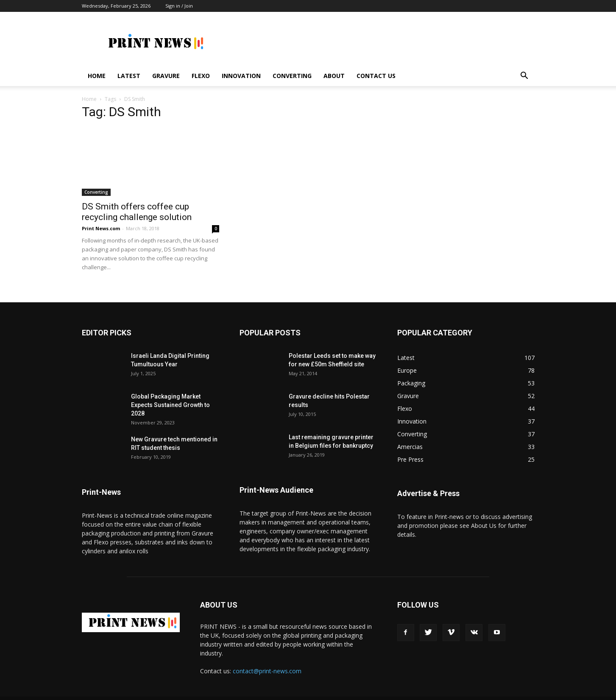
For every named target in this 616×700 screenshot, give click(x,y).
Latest (129, 76)
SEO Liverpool (306, 692)
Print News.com (101, 216)
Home (97, 76)
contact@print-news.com (267, 659)
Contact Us (376, 76)
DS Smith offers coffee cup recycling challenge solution (137, 200)
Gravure (166, 76)
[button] (524, 77)
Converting (292, 76)
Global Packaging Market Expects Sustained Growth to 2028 (170, 393)
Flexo (201, 76)
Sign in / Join (179, 6)
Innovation (241, 76)
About (334, 76)
